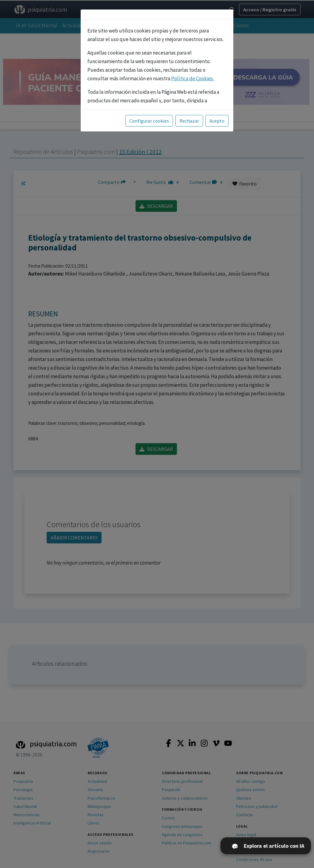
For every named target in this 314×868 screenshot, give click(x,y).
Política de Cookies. (193, 78)
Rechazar (189, 121)
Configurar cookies (149, 121)
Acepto (217, 121)
